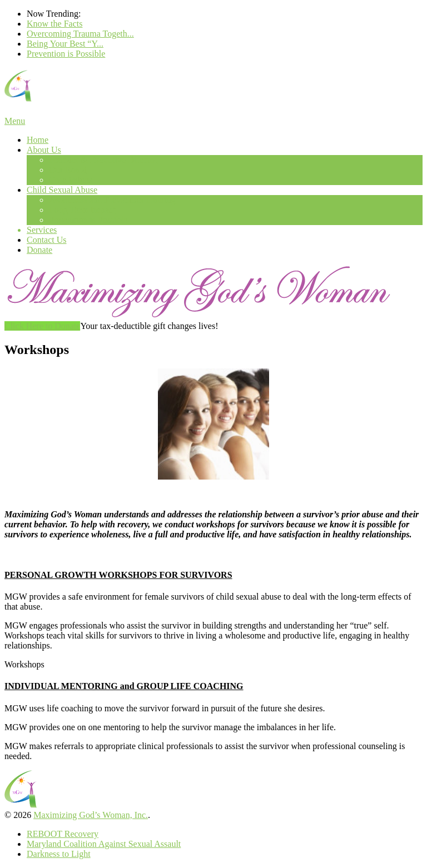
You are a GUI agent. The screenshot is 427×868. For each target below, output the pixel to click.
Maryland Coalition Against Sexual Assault (104, 844)
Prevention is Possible (66, 54)
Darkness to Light (59, 854)
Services (42, 230)
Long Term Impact (82, 210)
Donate (39, 250)
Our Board (68, 170)
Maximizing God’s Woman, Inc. (91, 815)
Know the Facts (54, 24)
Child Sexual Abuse (62, 190)
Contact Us (47, 240)
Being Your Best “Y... (65, 44)
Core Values (70, 180)
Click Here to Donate (42, 326)
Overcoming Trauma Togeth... (80, 34)
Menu (15, 121)
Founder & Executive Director (103, 160)
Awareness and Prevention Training (112, 200)
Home (38, 140)
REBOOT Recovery (63, 834)
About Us (44, 150)
